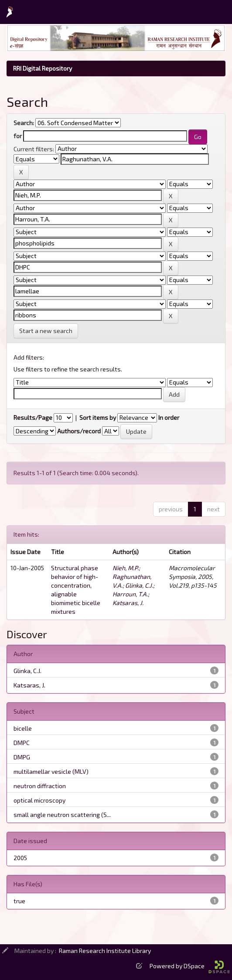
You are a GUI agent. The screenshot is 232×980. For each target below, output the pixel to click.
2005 (20, 858)
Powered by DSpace (190, 966)
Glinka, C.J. (139, 585)
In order (169, 417)
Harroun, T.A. (130, 594)
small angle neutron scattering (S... (62, 815)
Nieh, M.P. (126, 568)
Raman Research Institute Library (105, 951)
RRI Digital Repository (43, 68)
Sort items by (98, 417)
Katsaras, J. (128, 603)
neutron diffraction (40, 786)
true (19, 901)
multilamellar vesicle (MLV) (51, 771)
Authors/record (79, 431)
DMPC (22, 743)
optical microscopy (39, 800)
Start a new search (46, 331)
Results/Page (33, 417)
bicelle (23, 728)
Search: (24, 123)
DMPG (22, 757)
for (18, 136)
